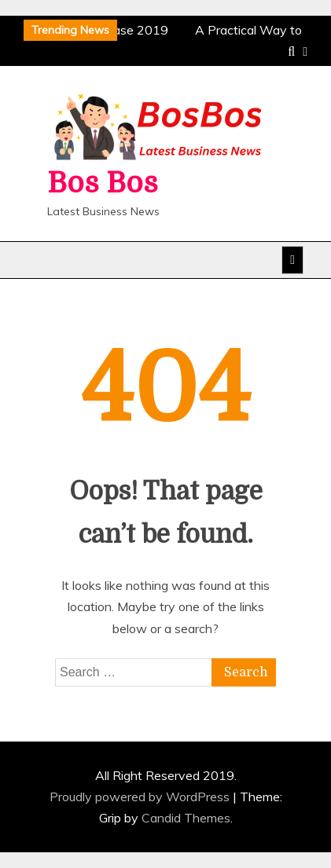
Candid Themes (186, 818)
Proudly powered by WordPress (141, 797)
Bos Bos (103, 183)
